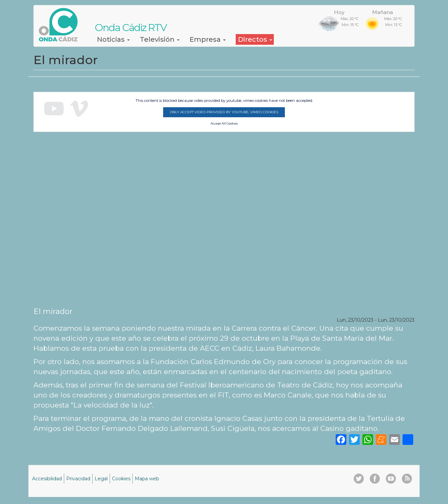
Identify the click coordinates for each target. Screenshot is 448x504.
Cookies (121, 479)
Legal (101, 479)
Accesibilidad (47, 479)
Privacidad (78, 479)
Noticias (113, 39)
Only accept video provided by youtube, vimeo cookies (224, 112)
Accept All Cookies (224, 124)
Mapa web (147, 479)
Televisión (160, 39)
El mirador (53, 311)
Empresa (208, 39)
